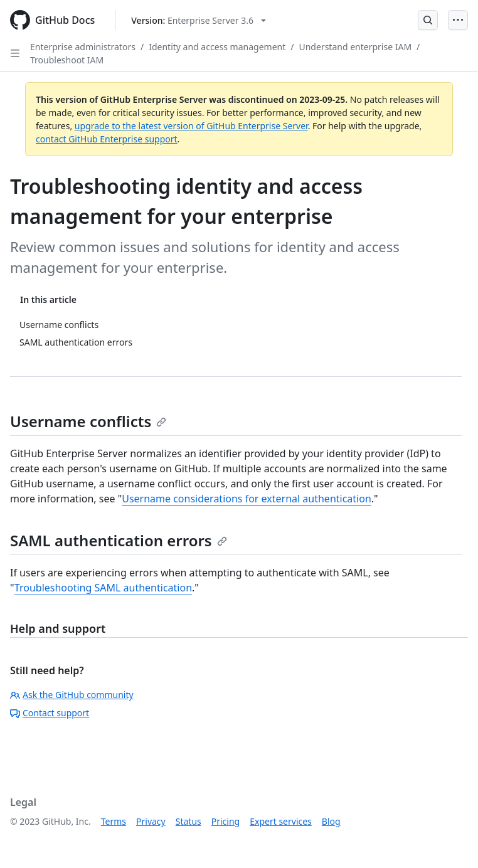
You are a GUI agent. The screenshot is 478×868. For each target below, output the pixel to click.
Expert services (281, 821)
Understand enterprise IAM (355, 47)
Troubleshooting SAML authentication (103, 588)
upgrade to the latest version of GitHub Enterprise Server (191, 126)
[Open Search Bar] (428, 20)
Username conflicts (88, 421)
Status (189, 821)
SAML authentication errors (119, 540)
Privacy (151, 821)
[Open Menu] (458, 20)
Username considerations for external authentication (247, 499)
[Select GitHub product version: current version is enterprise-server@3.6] (199, 20)
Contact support (50, 713)
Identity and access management (217, 47)
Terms (114, 821)
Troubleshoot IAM (67, 60)
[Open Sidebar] (15, 53)
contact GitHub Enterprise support (107, 139)
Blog (331, 821)
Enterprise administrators (83, 47)
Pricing (226, 821)
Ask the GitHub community (72, 695)
